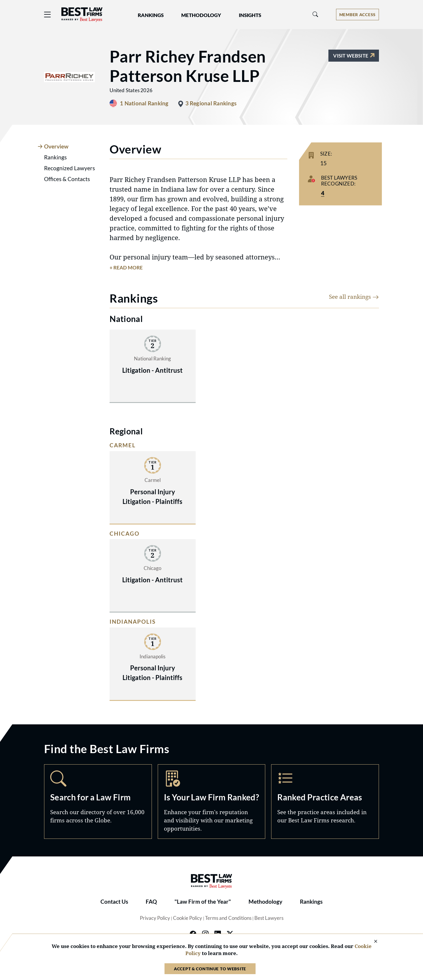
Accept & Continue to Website (210, 969)
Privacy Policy (155, 918)
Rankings (311, 902)
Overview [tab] (56, 146)
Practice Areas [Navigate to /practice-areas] (325, 802)
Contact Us (114, 902)
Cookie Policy (188, 918)
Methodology (265, 902)
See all (354, 297)
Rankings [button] (151, 15)
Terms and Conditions (228, 918)
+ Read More (126, 268)
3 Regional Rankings (211, 103)
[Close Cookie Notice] (372, 942)
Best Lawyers (269, 918)
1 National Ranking (144, 103)
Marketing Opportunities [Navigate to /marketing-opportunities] (212, 802)
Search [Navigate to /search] (98, 802)
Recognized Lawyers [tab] (69, 168)
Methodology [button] (201, 15)
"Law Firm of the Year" (203, 902)
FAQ (151, 902)
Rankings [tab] (55, 157)
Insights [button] (250, 15)
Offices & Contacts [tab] (67, 179)
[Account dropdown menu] (357, 15)
